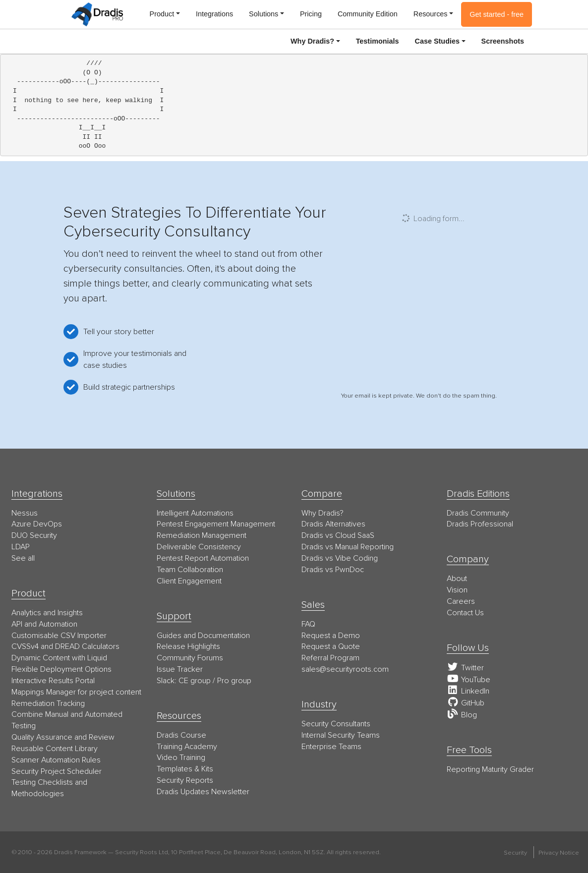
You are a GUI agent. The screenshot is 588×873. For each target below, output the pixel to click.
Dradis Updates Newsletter (203, 792)
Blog (462, 715)
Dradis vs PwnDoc (333, 570)
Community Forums (190, 658)
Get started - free (497, 14)
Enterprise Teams (331, 747)
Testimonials (378, 41)
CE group (195, 681)
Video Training (181, 757)
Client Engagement (189, 581)
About (457, 579)
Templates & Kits (185, 769)
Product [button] (162, 14)
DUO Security (34, 535)
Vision (457, 590)
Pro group (234, 681)
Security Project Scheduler (57, 771)
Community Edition (368, 14)
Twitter (465, 668)
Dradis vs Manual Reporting (348, 547)
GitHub (466, 703)
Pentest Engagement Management (216, 524)
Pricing (311, 14)
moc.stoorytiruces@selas (345, 669)
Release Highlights (188, 646)
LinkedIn (468, 691)
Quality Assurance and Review (63, 737)
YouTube (469, 680)
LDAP (21, 547)
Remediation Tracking (48, 703)
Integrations (214, 14)
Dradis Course (181, 735)
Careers (461, 601)
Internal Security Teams (341, 735)
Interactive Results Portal (53, 681)
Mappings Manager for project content (76, 692)
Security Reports (185, 780)
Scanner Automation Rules (56, 760)
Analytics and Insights (47, 613)
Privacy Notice (559, 853)
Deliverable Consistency (199, 547)
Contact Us (465, 613)
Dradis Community (478, 513)
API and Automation (44, 624)
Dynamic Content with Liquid (59, 658)
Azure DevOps (37, 524)
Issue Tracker (180, 669)
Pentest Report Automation (203, 558)
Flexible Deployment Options (61, 669)
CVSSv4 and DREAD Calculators (65, 646)
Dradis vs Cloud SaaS (338, 535)
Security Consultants (336, 724)
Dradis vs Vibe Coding (340, 558)
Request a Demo (331, 636)
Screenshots (503, 41)
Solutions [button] (264, 14)
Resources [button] (431, 14)
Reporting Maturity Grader (490, 769)
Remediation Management (202, 535)
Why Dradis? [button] (312, 41)
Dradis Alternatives (333, 524)
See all (23, 558)
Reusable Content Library (55, 749)
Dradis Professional (480, 524)
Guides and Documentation (203, 636)
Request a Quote (331, 646)
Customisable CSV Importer (59, 636)
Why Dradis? (323, 513)
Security (515, 853)
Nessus (25, 513)
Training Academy (187, 747)
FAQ (308, 624)
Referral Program (330, 658)
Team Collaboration (190, 570)
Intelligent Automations (195, 513)
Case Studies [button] (437, 41)
